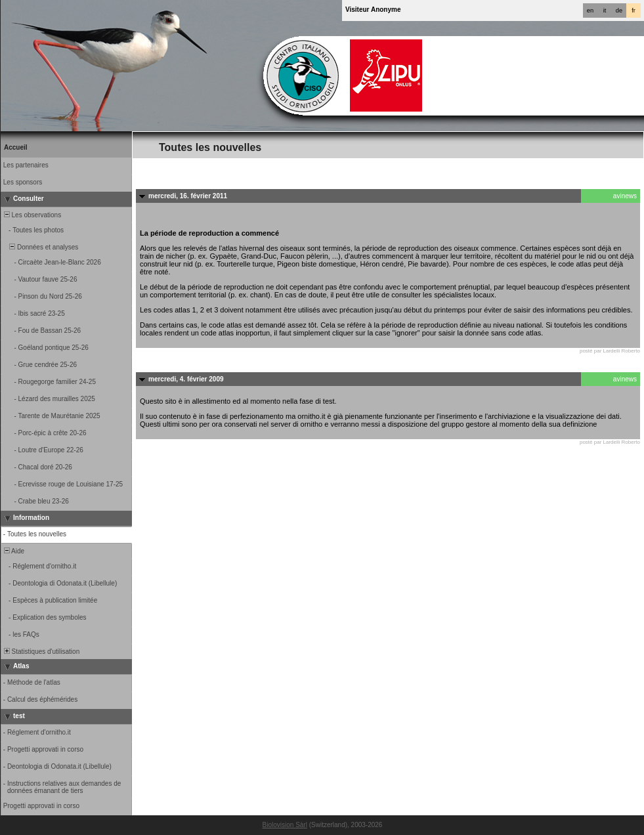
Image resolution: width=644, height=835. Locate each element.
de (619, 11)
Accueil (16, 147)
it (605, 11)
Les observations (32, 215)
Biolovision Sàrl (285, 825)
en (590, 11)
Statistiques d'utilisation (41, 652)
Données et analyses (40, 247)
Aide (13, 551)
